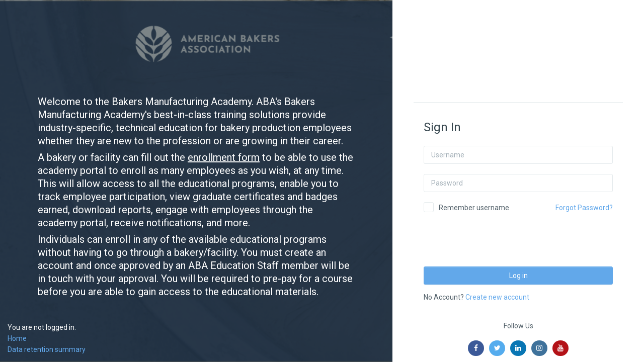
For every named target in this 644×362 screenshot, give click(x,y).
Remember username (474, 208)
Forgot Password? (584, 208)
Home (17, 338)
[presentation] (500, 236)
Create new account (497, 297)
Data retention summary (47, 349)
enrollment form (224, 157)
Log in (518, 276)
